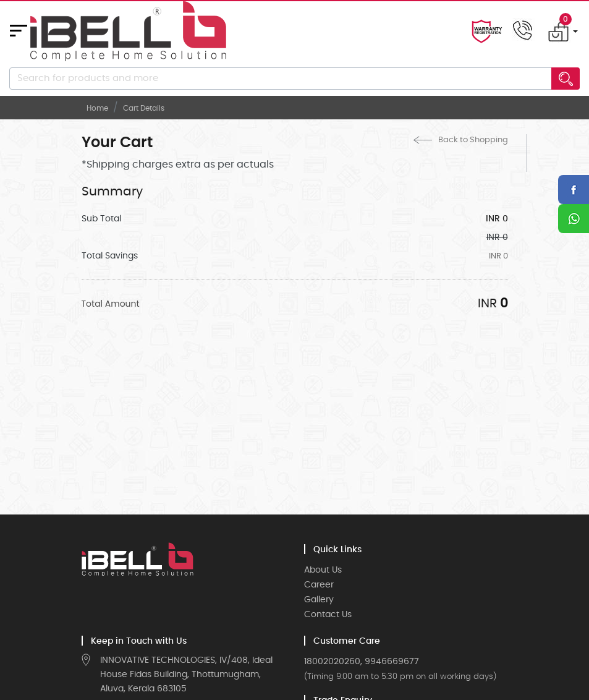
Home (97, 108)
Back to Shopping (461, 140)
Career (319, 585)
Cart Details (144, 108)
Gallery (319, 600)
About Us (323, 570)
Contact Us (328, 615)
